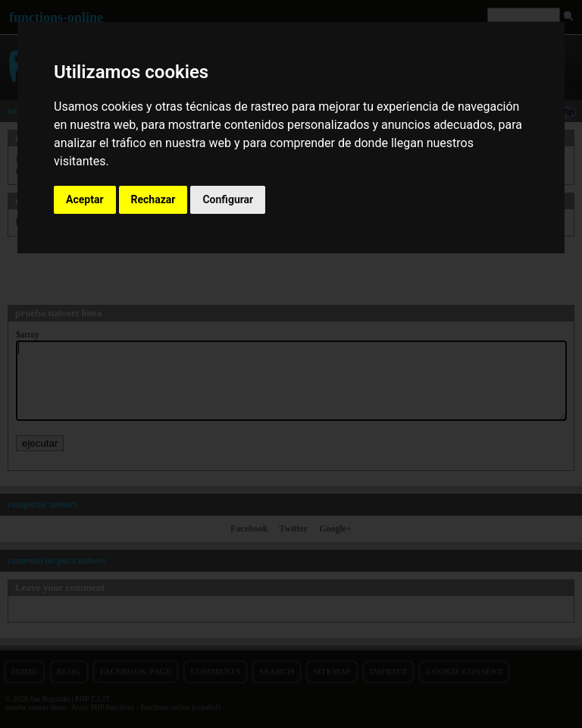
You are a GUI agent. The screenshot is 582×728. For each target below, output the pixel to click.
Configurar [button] (228, 199)
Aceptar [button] (85, 199)
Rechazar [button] (153, 199)
